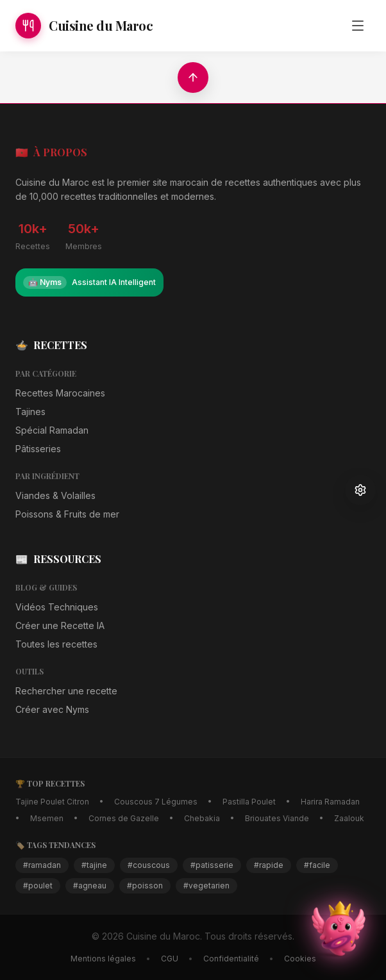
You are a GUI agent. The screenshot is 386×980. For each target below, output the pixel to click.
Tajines (30, 412)
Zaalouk (349, 818)
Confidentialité (231, 959)
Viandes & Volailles (55, 495)
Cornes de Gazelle (124, 818)
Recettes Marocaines (60, 393)
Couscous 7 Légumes (156, 802)
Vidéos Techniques (57, 607)
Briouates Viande (277, 818)
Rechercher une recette (66, 691)
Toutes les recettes (56, 644)
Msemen (47, 818)
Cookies (300, 959)
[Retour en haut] (193, 78)
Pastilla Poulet (249, 802)
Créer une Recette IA (60, 625)
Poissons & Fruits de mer (67, 514)
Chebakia (202, 818)
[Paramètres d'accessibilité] (360, 490)
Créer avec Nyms (52, 709)
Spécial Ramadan (52, 430)
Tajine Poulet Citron (52, 802)
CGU (170, 959)
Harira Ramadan (330, 802)
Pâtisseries (38, 449)
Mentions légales (103, 959)
